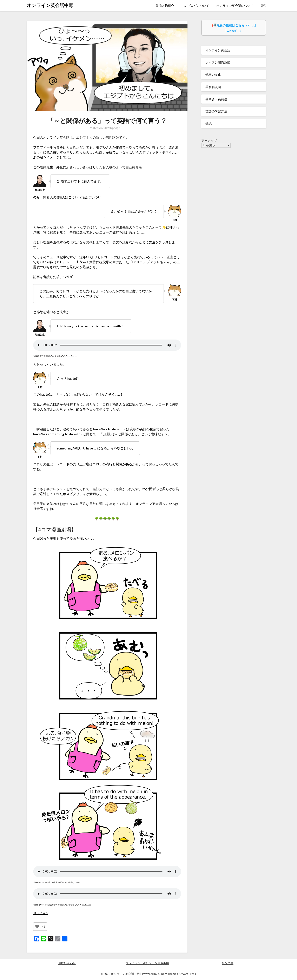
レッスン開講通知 (218, 62)
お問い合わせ (67, 963)
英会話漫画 (213, 87)
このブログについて (195, 6)
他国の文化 (213, 74)
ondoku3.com (73, 356)
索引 (264, 6)
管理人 (61, 197)
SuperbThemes (168, 974)
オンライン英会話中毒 (50, 5)
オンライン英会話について (235, 6)
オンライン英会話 (218, 50)
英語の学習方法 (216, 111)
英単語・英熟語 (216, 99)
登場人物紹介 (165, 6)
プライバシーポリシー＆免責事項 (147, 963)
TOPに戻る (42, 913)
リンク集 (227, 963)
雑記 (209, 124)
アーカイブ (209, 140)
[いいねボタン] (37, 927)
